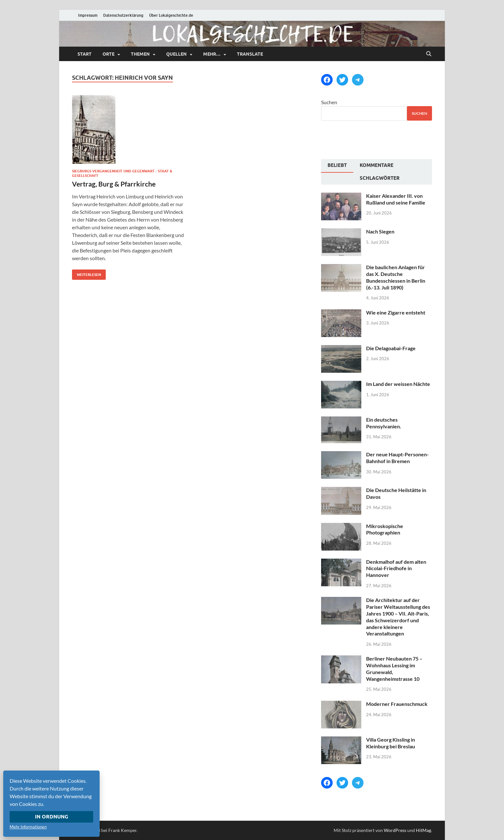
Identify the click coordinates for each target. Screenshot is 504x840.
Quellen (176, 54)
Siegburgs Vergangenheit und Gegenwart (113, 171)
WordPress (395, 830)
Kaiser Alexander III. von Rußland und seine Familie (396, 199)
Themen (140, 54)
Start (85, 54)
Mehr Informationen (28, 827)
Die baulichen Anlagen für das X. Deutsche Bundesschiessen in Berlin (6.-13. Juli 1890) (396, 277)
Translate (250, 54)
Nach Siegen (380, 231)
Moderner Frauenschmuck (397, 704)
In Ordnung (52, 817)
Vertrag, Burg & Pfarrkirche (114, 184)
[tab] (337, 166)
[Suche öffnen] (429, 54)
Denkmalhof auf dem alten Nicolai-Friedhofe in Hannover (396, 568)
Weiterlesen (86, 273)
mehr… (212, 54)
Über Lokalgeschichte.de (171, 15)
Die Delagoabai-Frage (391, 348)
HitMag (423, 830)
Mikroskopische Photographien (385, 529)
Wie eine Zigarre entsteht (396, 312)
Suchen (329, 102)
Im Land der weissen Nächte (398, 384)
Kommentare (377, 165)
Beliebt (337, 165)
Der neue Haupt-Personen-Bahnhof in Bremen (397, 458)
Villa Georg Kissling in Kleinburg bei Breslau (391, 743)
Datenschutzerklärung (123, 15)
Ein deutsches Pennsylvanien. (384, 423)
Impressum (88, 15)
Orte (108, 54)
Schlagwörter (380, 178)
